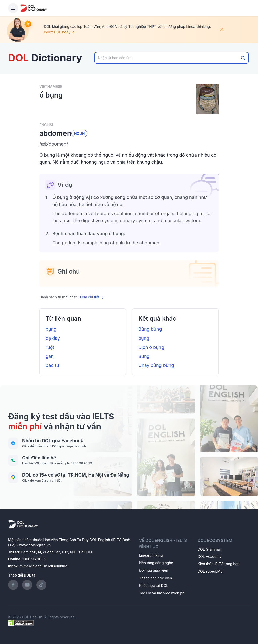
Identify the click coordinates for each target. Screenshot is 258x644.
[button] (129, 144)
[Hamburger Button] (13, 8)
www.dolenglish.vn (35, 545)
